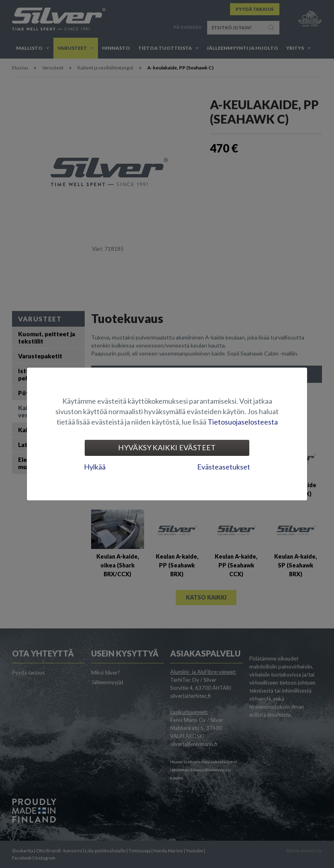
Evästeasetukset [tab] (224, 467)
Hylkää (95, 467)
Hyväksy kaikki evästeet (167, 447)
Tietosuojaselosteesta (243, 422)
